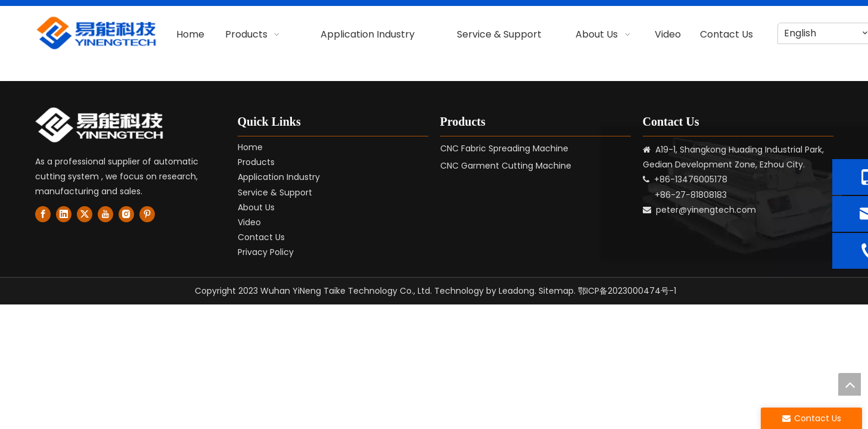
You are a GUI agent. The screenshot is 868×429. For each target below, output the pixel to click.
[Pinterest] (147, 214)
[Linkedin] (64, 214)
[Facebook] (43, 214)
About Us (256, 207)
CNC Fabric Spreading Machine (504, 148)
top (850, 384)
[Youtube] (105, 214)
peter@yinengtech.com (706, 210)
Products (256, 162)
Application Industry (279, 177)
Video (249, 222)
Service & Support (275, 192)
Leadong (517, 291)
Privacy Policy (266, 252)
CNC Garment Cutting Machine (506, 166)
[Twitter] (85, 214)
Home (250, 147)
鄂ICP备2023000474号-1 (627, 291)
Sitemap (556, 291)
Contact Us (261, 237)
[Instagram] (126, 214)
